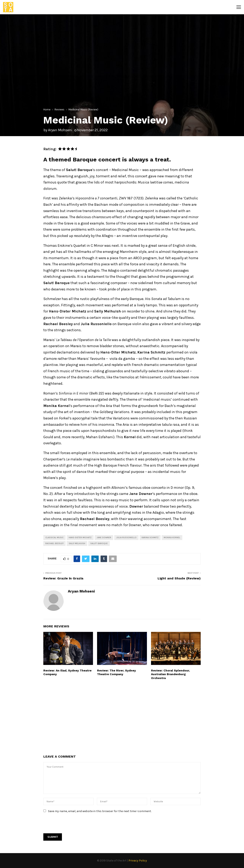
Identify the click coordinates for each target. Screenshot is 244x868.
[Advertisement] (122, 717)
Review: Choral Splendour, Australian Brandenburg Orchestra (170, 674)
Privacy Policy (138, 861)
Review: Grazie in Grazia (63, 578)
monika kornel (172, 538)
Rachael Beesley (54, 543)
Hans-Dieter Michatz (80, 538)
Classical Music (54, 538)
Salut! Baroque (99, 543)
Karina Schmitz (150, 538)
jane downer (104, 538)
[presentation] (74, 825)
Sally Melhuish (77, 543)
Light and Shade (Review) (179, 578)
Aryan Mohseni (60, 130)
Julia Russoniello (126, 538)
